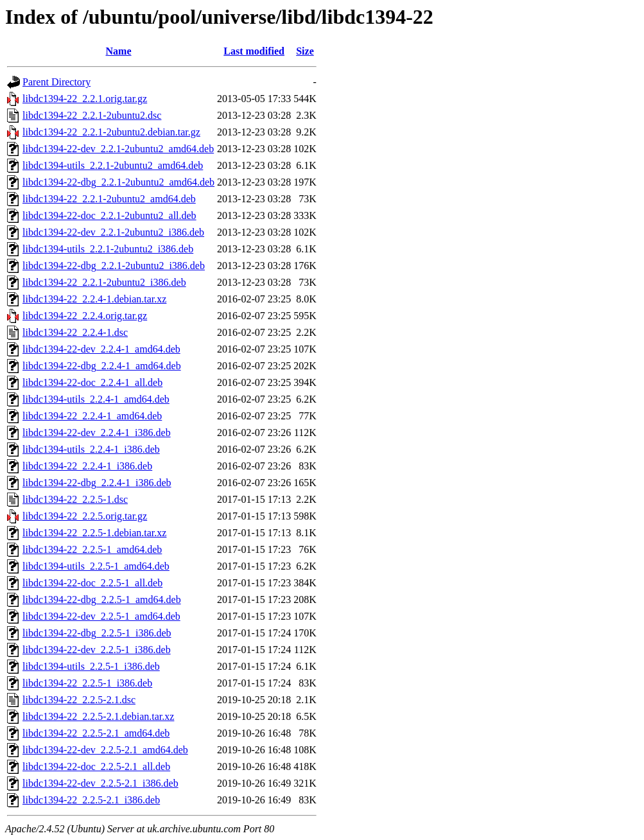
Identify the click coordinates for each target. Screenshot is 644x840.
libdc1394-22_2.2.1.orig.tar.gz (85, 99)
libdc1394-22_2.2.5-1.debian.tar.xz (94, 533)
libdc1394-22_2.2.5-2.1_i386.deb (91, 800)
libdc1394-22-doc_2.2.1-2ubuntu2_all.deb (109, 215)
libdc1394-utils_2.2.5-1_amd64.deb (96, 566)
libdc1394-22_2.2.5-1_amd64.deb (92, 549)
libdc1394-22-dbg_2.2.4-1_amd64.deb (102, 366)
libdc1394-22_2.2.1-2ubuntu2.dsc (92, 115)
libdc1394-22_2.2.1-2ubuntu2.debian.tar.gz (111, 132)
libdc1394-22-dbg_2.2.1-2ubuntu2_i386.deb (114, 266)
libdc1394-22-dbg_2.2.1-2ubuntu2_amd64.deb (118, 182)
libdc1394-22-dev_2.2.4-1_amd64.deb (101, 349)
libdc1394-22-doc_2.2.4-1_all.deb (92, 382)
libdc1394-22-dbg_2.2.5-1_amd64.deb (102, 599)
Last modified (254, 51)
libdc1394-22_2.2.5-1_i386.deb (87, 683)
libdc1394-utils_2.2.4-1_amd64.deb (96, 399)
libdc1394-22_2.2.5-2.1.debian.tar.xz (98, 716)
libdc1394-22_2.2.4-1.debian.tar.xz (94, 299)
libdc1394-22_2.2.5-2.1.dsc (79, 700)
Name (119, 51)
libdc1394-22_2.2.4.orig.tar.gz (85, 316)
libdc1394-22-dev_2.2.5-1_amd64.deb (101, 616)
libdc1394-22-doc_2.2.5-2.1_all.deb (96, 766)
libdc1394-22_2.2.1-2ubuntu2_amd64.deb (109, 199)
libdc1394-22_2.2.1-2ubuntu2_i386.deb (104, 282)
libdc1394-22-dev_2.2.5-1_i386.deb (97, 650)
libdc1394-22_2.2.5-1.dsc (75, 499)
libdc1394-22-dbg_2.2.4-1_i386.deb (97, 483)
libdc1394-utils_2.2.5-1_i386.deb (91, 666)
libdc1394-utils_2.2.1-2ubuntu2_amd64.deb (113, 165)
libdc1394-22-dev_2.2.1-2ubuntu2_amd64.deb (118, 149)
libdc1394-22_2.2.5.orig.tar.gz (85, 516)
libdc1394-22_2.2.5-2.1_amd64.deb (96, 733)
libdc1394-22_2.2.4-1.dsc (75, 332)
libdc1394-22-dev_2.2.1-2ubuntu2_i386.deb (113, 232)
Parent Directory (57, 82)
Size (305, 51)
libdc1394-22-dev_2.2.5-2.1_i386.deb (100, 783)
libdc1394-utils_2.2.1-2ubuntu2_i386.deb (108, 249)
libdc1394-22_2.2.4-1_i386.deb (87, 466)
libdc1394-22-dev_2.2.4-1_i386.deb (97, 433)
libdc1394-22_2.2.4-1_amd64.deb (92, 416)
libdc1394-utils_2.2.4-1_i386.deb (91, 449)
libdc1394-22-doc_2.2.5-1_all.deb (92, 583)
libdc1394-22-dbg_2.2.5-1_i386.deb (97, 633)
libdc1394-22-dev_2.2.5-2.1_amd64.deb (105, 750)
